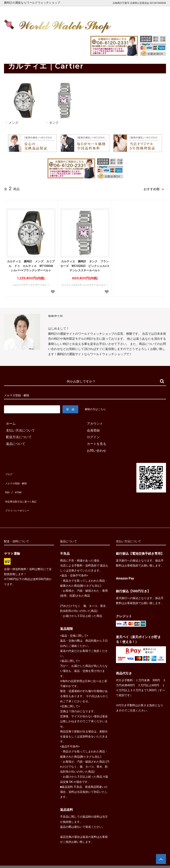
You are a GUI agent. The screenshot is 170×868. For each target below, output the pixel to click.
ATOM (17, 485)
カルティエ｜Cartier (30, 55)
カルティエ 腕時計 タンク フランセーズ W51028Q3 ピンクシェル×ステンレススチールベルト (85, 264)
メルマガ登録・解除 (18, 478)
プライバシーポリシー (20, 498)
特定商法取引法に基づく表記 (25, 492)
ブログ (9, 471)
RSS (7, 485)
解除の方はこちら (97, 407)
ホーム (8, 55)
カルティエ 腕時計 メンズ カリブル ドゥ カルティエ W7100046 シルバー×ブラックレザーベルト (31, 264)
